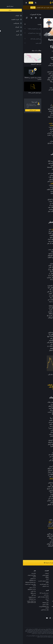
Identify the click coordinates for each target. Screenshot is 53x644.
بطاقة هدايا (36, 583)
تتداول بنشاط (37, 127)
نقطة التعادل (45, 499)
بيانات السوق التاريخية (21, 584)
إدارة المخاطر (35, 123)
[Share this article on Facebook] (13, 18)
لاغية (40, 239)
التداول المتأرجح (44, 107)
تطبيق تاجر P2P (35, 599)
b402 (37, 610)
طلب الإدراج (36, 605)
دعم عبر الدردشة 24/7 (21, 593)
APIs (25, 601)
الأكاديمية (37, 581)
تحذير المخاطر (48, 594)
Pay (38, 577)
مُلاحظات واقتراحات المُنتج (20, 597)
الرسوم (24, 599)
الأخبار (50, 579)
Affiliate (24, 577)
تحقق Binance (23, 603)
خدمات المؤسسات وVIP (34, 606)
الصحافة (50, 581)
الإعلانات (50, 577)
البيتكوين (43, 231)
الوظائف (50, 575)
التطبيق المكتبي (23, 575)
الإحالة (24, 579)
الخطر (39, 109)
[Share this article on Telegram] (8, 18)
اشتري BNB (10, 593)
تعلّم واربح (11, 573)
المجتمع (50, 593)
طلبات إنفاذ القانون (22, 610)
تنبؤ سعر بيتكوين (10, 588)
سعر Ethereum (10, 580)
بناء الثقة (50, 589)
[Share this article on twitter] (18, 18)
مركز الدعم (23, 595)
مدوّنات (50, 591)
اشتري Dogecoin (9, 597)
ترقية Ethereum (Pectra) (8, 582)
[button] (3, 3)
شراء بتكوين (10, 591)
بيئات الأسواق (43, 546)
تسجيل (8, 3)
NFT (38, 587)
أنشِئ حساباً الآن (10, 110)
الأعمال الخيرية (36, 593)
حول (50, 573)
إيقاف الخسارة (31, 125)
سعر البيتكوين (10, 579)
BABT (37, 589)
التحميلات (24, 573)
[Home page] (31, 3)
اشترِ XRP (11, 595)
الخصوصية (49, 587)
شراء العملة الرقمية (34, 575)
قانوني (50, 583)
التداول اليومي (33, 105)
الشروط (50, 585)
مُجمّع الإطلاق (36, 585)
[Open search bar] (12, 3)
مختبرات (37, 608)
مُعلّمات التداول (23, 605)
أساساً (42, 113)
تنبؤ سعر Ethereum (9, 589)
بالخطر (47, 538)
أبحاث (37, 591)
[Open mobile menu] (3, 3)
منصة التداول (36, 573)
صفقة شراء (32, 229)
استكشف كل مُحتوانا (26, 563)
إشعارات (50, 596)
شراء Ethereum (10, 599)
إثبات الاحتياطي (23, 586)
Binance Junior (35, 579)
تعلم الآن (10, 8)
